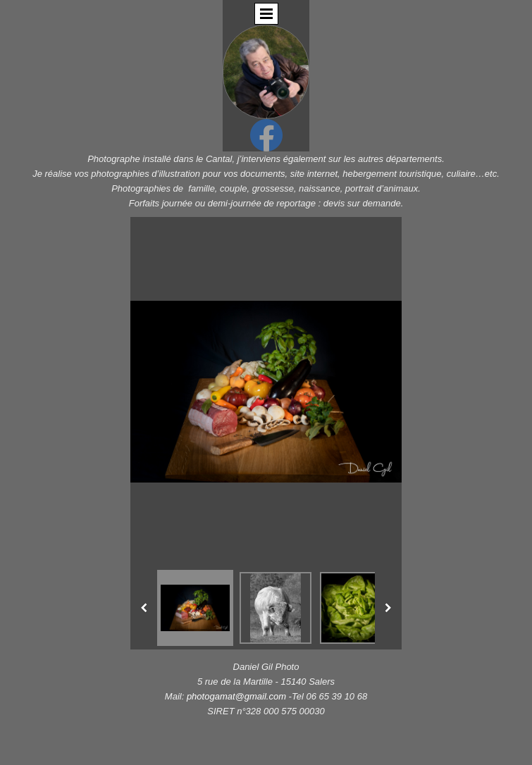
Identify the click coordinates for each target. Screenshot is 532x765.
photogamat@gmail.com (238, 696)
